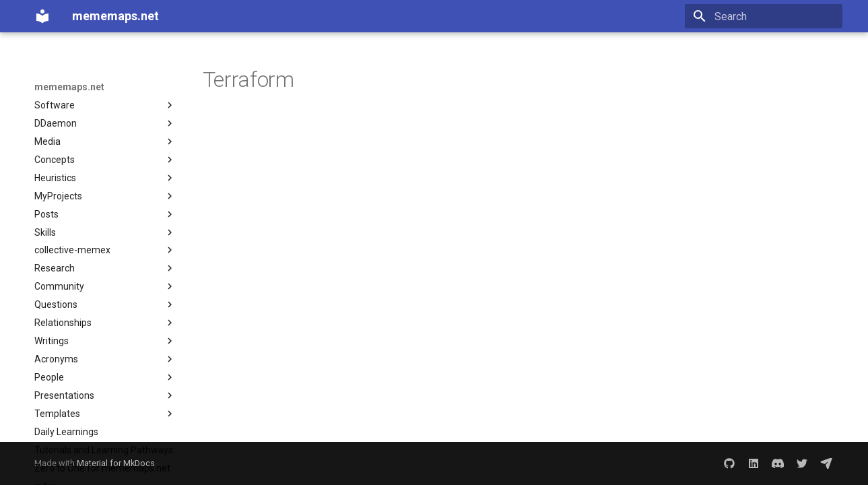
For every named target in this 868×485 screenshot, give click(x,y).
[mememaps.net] (42, 16)
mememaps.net (69, 87)
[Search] (764, 16)
